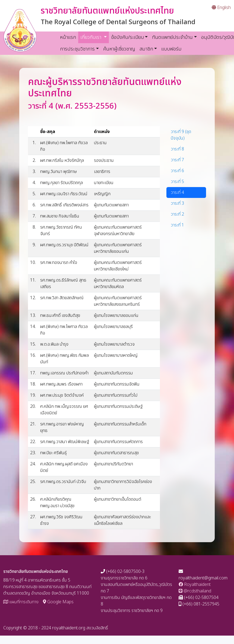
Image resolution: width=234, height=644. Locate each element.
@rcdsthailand (195, 591)
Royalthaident (195, 585)
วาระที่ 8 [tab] (177, 149)
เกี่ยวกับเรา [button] (95, 37)
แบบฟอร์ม (171, 49)
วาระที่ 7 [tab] (177, 160)
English (221, 8)
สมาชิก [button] (146, 49)
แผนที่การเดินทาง (21, 602)
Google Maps (58, 602)
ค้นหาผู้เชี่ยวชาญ (119, 49)
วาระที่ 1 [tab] (177, 225)
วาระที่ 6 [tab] (177, 171)
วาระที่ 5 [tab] (177, 182)
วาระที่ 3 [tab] (177, 203)
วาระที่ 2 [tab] (177, 214)
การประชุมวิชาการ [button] (77, 49)
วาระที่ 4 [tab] (177, 192)
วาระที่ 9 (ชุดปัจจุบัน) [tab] (181, 135)
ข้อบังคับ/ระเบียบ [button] (127, 37)
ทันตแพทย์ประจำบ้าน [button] (172, 37)
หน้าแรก (68, 37)
